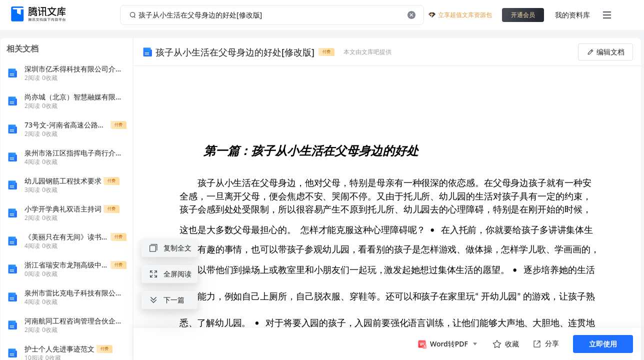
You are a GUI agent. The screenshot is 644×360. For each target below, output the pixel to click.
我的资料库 (572, 15)
